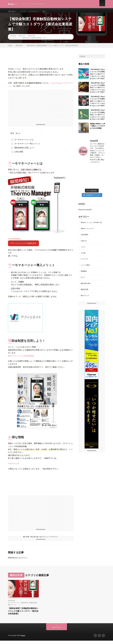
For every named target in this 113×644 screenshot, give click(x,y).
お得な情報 (17, 154)
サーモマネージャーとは (22, 142)
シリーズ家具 (86, 267)
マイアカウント (37, 11)
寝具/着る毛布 (86, 285)
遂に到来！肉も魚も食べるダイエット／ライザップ (40, 539)
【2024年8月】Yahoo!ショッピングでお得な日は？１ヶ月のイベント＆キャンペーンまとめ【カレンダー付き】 (98, 76)
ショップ (25, 11)
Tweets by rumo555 (85, 212)
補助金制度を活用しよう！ (23, 150)
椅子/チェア (85, 297)
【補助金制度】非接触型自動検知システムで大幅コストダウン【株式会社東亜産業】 (23, 614)
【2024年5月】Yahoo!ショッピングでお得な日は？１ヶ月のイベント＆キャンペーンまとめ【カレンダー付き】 (98, 117)
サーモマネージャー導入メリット (26, 146)
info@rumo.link (14, 466)
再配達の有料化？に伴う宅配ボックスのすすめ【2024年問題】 (98, 128)
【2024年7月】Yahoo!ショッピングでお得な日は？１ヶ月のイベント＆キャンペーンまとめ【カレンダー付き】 (98, 90)
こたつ (83, 249)
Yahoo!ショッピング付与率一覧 (92, 225)
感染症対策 (32, 38)
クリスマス (85, 261)
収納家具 (84, 273)
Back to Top (57, 631)
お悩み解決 (85, 237)
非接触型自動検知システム (38, 40)
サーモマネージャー (16, 40)
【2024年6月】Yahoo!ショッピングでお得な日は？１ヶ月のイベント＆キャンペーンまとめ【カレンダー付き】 (98, 103)
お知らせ (84, 243)
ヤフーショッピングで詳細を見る (23, 246)
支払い (49, 11)
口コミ (83, 279)
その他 (83, 255)
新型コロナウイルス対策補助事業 (21, 358)
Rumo (23, 639)
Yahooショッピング (88, 231)
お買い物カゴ (13, 11)
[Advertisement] (41, 108)
